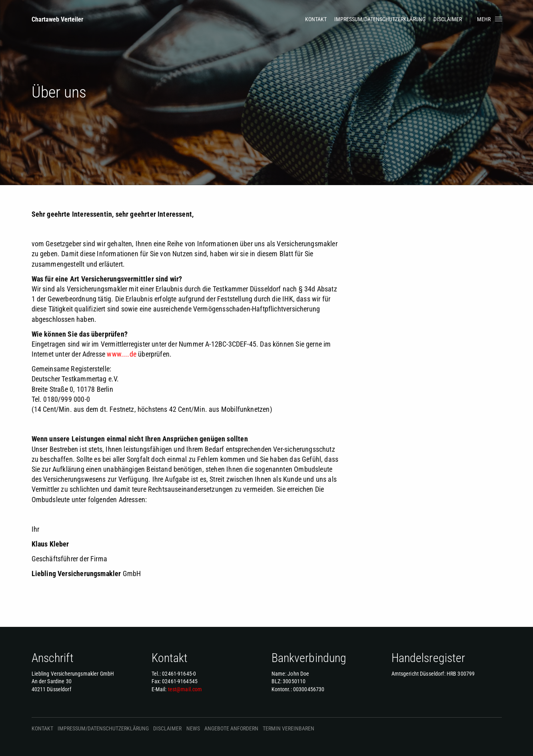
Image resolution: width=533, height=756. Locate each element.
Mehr (490, 19)
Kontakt (316, 19)
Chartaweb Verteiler (57, 19)
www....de (122, 354)
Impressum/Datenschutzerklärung (380, 19)
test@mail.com (185, 689)
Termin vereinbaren (288, 728)
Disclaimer (448, 19)
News (193, 728)
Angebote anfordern (231, 728)
